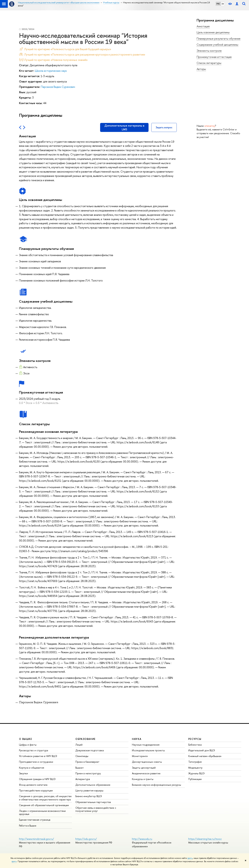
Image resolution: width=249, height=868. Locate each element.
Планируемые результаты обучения (218, 39)
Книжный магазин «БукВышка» (205, 756)
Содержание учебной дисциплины (217, 45)
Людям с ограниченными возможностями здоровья (42, 812)
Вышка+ (80, 768)
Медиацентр (195, 768)
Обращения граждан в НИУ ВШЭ (37, 779)
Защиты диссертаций (144, 768)
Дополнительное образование (93, 785)
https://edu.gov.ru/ (86, 839)
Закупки (23, 773)
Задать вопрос (164, 127)
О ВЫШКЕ (26, 739)
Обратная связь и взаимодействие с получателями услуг (96, 809)
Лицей (79, 745)
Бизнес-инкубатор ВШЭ (89, 796)
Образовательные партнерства (93, 802)
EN (223, 4)
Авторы (201, 69)
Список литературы (209, 63)
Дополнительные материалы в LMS (124, 127)
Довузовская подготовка (90, 750)
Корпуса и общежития (32, 768)
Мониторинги (140, 756)
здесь (190, 858)
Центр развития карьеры (89, 790)
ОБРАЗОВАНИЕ (85, 739)
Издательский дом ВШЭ (202, 750)
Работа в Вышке (28, 826)
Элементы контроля (209, 51)
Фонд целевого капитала (33, 785)
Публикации (195, 779)
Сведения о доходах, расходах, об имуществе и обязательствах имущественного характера (45, 798)
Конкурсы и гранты (143, 779)
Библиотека (195, 745)
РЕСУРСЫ (195, 739)
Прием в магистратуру (88, 773)
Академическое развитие (146, 773)
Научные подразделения (146, 745)
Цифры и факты (28, 745)
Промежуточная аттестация (214, 57)
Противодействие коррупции (36, 790)
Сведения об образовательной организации (44, 805)
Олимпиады (82, 756)
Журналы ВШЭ (196, 773)
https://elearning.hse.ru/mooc (205, 839)
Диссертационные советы (147, 762)
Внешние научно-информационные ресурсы (156, 785)
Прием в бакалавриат (87, 762)
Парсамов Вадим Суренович (58, 87)
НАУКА (137, 739)
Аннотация (203, 26)
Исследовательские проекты (148, 750)
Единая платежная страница (35, 820)
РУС (218, 4)
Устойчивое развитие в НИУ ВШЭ (38, 756)
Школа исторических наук (51, 71)
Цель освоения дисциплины (213, 32)
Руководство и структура (34, 750)
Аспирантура (83, 779)
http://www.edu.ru (142, 839)
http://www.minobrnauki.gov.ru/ (36, 839)
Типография (195, 762)
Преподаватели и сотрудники (36, 762)
